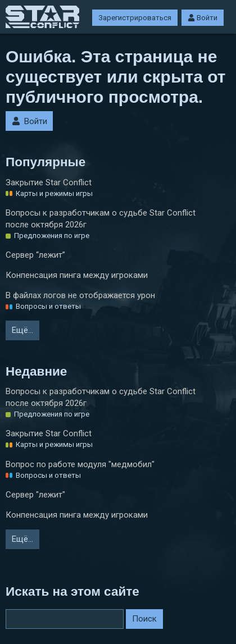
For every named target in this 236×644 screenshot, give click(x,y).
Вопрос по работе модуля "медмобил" (80, 464)
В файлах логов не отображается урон (80, 295)
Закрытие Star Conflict (49, 182)
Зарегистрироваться (135, 18)
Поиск (144, 619)
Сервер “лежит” (35, 255)
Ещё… (22, 330)
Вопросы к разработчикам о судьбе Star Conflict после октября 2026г (101, 219)
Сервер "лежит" (35, 495)
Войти (203, 18)
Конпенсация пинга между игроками (77, 275)
